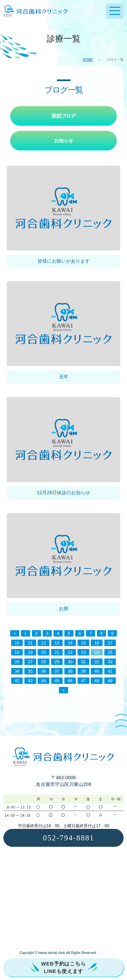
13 (57, 643)
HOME (88, 60)
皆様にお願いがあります (64, 261)
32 (97, 662)
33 (110, 662)
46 (70, 681)
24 (97, 652)
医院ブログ (64, 116)
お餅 (64, 608)
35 (30, 671)
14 (70, 643)
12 (43, 643)
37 (57, 671)
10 (17, 643)
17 (110, 643)
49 (110, 681)
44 (43, 681)
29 (57, 662)
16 (97, 643)
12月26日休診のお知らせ (63, 493)
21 (57, 652)
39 (83, 671)
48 (97, 681)
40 (97, 671)
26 (17, 662)
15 (83, 643)
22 (70, 652)
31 (83, 662)
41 (110, 671)
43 (30, 681)
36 (43, 671)
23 (83, 652)
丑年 (64, 377)
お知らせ (64, 141)
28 (43, 662)
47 (83, 681)
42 (17, 681)
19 (30, 652)
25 (110, 652)
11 (30, 643)
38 (70, 671)
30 (70, 662)
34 (17, 671)
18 (17, 652)
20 (43, 652)
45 (57, 681)
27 (30, 662)
